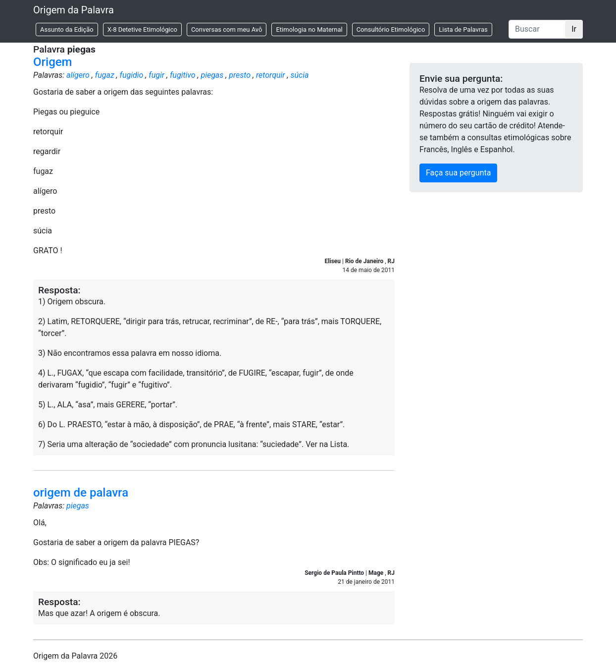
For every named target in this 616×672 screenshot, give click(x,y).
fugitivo (183, 75)
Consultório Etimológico (391, 29)
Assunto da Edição (67, 29)
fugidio (132, 75)
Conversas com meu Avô (227, 29)
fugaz (105, 75)
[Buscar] (537, 29)
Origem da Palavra (74, 10)
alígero (78, 75)
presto (240, 75)
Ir (574, 29)
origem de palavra (81, 493)
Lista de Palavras (463, 29)
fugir (156, 75)
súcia (300, 75)
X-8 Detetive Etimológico (142, 29)
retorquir (271, 75)
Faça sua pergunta (458, 173)
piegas (212, 75)
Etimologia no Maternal (309, 29)
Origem (53, 62)
